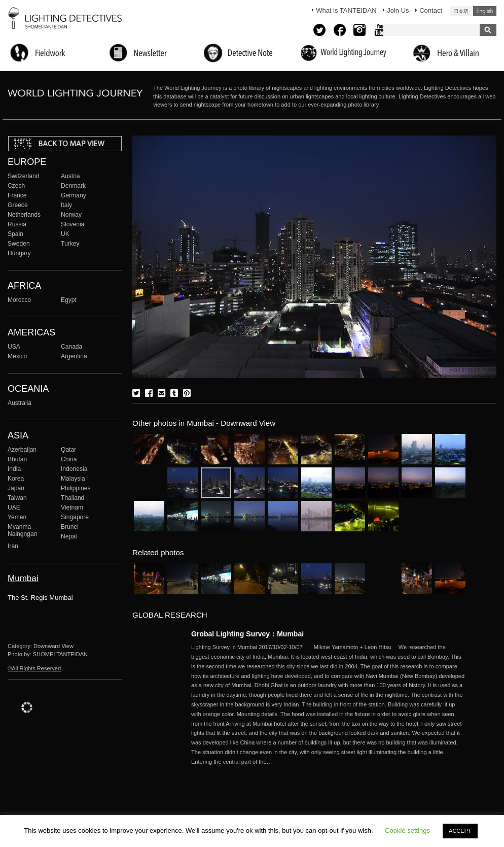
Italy (66, 205)
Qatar (68, 450)
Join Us (398, 10)
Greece (18, 205)
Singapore (75, 517)
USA (14, 347)
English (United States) (485, 11)
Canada (71, 347)
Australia (20, 403)
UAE (14, 507)
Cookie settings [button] (407, 831)
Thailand (73, 498)
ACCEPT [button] (460, 831)
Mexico (17, 356)
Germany (74, 195)
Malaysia (73, 479)
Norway (71, 215)
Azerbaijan (22, 450)
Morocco (19, 300)
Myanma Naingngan (22, 530)
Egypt (69, 300)
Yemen (17, 517)
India (14, 469)
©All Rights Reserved (34, 668)
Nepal (69, 536)
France (17, 195)
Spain (15, 234)
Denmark (73, 186)
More (328, 704)
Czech (16, 186)
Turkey (70, 244)
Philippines (76, 488)
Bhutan (17, 459)
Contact (431, 10)
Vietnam (72, 507)
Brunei (70, 527)
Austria (70, 176)
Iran (13, 546)
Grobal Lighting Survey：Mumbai (247, 634)
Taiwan (17, 498)
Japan (16, 488)
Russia (17, 224)
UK (65, 234)
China (69, 459)
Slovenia (73, 224)
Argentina (74, 356)
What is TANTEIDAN (346, 10)
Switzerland (23, 176)
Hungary (19, 253)
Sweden (19, 244)
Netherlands (24, 215)
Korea (16, 479)
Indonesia (74, 469)
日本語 (461, 11)
